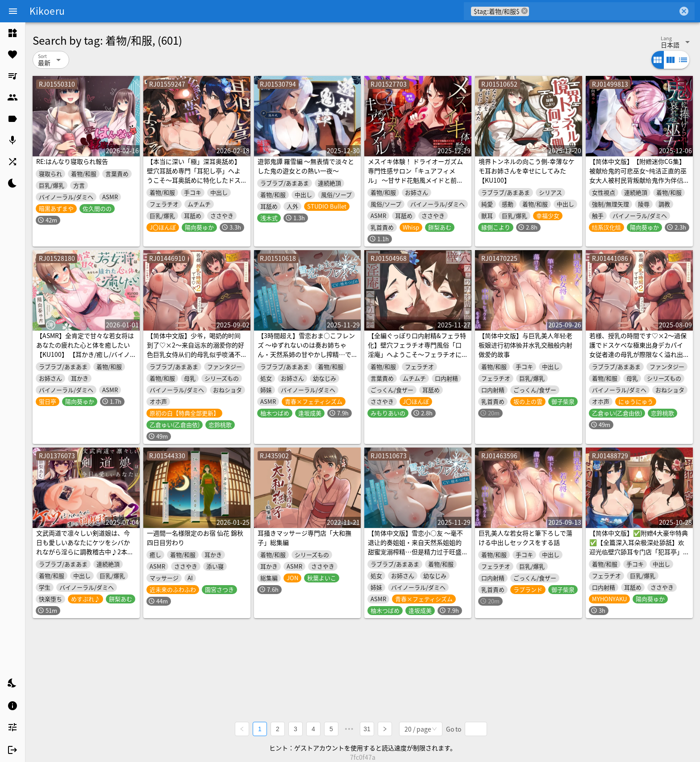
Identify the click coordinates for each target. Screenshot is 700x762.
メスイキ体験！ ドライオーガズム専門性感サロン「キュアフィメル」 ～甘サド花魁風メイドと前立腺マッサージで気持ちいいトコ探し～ (415, 180)
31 (367, 729)
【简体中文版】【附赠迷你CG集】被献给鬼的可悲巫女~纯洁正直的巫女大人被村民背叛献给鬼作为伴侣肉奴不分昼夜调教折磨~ (638, 175)
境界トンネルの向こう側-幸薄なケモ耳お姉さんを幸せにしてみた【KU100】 (527, 171)
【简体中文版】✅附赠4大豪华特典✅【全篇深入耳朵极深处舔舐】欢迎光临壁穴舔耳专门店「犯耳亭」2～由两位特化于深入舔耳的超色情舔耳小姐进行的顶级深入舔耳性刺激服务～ (639, 556)
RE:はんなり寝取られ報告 (72, 161)
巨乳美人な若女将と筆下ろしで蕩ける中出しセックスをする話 (525, 538)
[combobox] (603, 11)
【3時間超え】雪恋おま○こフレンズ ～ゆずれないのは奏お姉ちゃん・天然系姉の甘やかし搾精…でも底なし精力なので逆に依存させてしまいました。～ (306, 354)
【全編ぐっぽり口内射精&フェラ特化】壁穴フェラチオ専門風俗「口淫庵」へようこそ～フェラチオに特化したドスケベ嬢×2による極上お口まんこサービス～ (417, 354)
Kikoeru (47, 11)
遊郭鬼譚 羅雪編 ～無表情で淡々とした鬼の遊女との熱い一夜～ (306, 166)
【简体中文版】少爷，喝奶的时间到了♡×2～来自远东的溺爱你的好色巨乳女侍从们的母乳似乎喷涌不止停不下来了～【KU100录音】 (196, 350)
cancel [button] (525, 11)
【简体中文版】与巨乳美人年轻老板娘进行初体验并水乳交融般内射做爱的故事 (525, 345)
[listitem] (12, 33)
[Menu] (13, 11)
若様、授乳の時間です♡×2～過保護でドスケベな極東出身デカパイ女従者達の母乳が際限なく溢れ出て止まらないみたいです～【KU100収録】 (638, 354)
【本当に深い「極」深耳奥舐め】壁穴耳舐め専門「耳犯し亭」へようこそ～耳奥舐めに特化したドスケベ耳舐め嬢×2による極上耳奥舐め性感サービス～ (196, 180)
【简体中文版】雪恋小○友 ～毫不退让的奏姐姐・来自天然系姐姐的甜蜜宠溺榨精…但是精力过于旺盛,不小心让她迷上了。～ (416, 547)
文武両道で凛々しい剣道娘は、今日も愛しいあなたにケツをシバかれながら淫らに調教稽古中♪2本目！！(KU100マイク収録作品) (83, 547)
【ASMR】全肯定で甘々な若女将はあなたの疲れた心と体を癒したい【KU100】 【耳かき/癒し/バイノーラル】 (85, 350)
